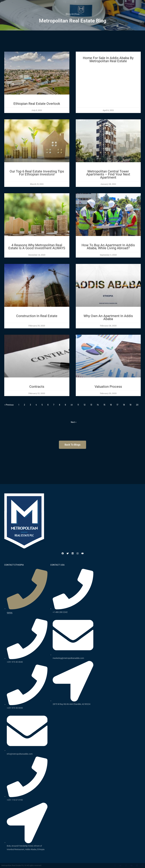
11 (78, 405)
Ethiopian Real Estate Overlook (37, 104)
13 (91, 405)
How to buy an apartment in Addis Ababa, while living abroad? (108, 247)
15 (104, 405)
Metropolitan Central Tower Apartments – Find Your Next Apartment (108, 174)
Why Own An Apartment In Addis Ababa (108, 317)
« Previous (9, 405)
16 (111, 405)
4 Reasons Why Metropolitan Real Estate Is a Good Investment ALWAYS (37, 247)
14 (98, 405)
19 (130, 405)
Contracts (37, 387)
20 (137, 405)
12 (85, 405)
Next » (74, 422)
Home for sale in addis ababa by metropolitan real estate (108, 60)
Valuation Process (108, 387)
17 (117, 405)
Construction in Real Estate (37, 316)
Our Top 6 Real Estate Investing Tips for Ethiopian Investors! (37, 173)
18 (124, 405)
